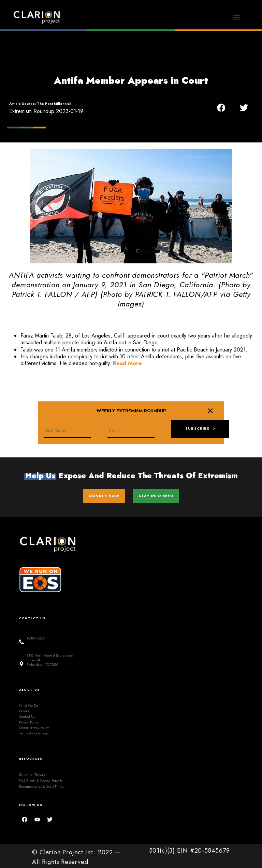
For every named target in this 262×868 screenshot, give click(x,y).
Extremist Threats (32, 772)
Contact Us (27, 714)
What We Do (28, 703)
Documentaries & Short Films (41, 784)
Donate (24, 709)
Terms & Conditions (34, 731)
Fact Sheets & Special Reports (41, 778)
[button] (237, 17)
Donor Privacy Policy (34, 726)
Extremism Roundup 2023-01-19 (46, 111)
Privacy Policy (29, 720)
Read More (127, 363)
